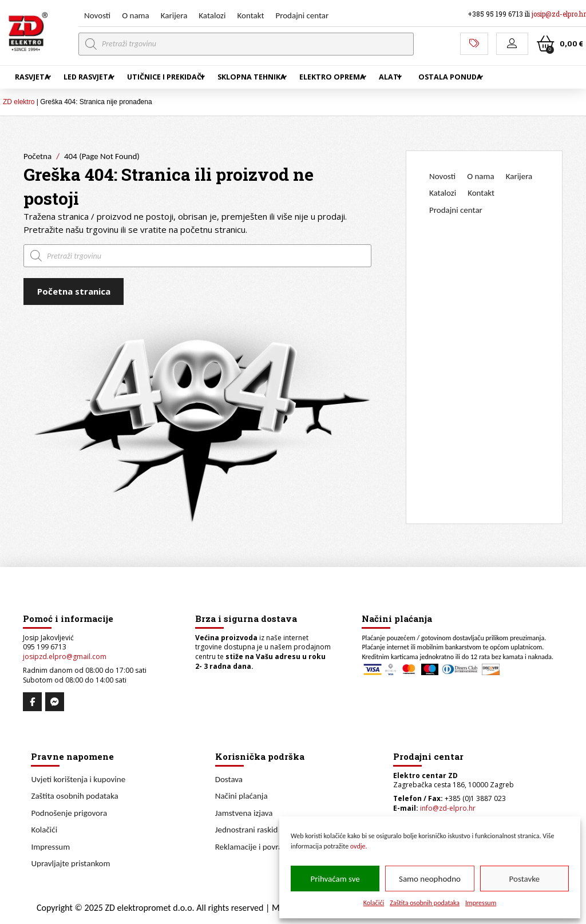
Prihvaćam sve (335, 879)
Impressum (481, 903)
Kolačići (374, 903)
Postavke (524, 879)
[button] (512, 44)
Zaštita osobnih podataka (425, 903)
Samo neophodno (430, 879)
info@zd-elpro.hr (448, 808)
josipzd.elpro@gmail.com (65, 657)
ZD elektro (19, 102)
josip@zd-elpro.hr (559, 14)
